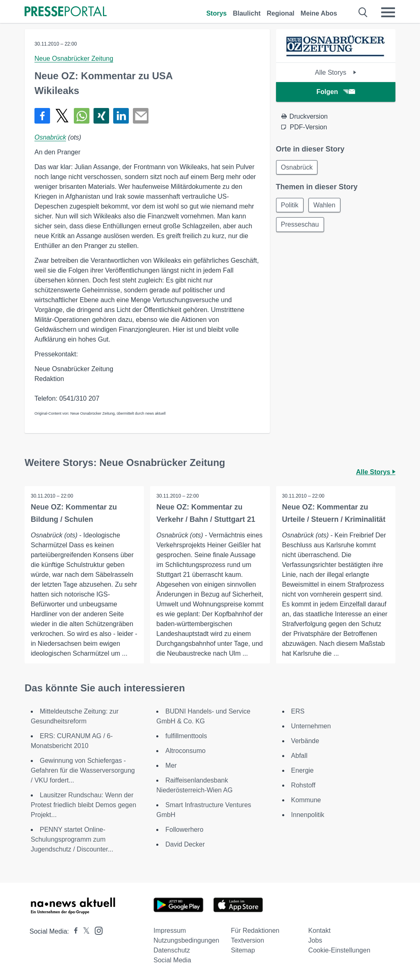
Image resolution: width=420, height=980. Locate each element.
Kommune (306, 800)
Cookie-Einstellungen (339, 950)
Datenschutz (172, 950)
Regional (281, 13)
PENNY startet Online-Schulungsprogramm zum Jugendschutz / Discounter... (72, 839)
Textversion (248, 940)
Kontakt (320, 931)
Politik (290, 205)
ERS (298, 711)
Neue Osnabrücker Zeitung (74, 59)
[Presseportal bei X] (84, 931)
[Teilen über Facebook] (42, 116)
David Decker (185, 844)
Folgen (336, 92)
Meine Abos (319, 13)
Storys (217, 13)
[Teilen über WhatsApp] (82, 116)
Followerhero (184, 830)
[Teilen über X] (62, 116)
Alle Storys (336, 72)
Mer (171, 765)
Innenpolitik (308, 815)
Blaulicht (247, 13)
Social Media (172, 960)
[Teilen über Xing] (101, 116)
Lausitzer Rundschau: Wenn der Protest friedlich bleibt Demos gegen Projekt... (83, 805)
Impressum (170, 931)
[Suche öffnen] (363, 12)
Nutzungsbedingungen (186, 940)
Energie (302, 770)
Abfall (299, 756)
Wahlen (325, 205)
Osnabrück (50, 137)
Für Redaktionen (255, 931)
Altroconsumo (185, 751)
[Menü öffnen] (388, 12)
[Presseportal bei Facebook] (73, 931)
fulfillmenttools (186, 736)
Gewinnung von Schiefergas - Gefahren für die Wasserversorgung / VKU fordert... (83, 770)
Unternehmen (311, 726)
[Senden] (141, 116)
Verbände (305, 741)
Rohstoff (303, 785)
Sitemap (243, 950)
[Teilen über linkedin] (121, 116)
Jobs (315, 940)
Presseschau (300, 225)
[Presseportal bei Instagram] (96, 930)
